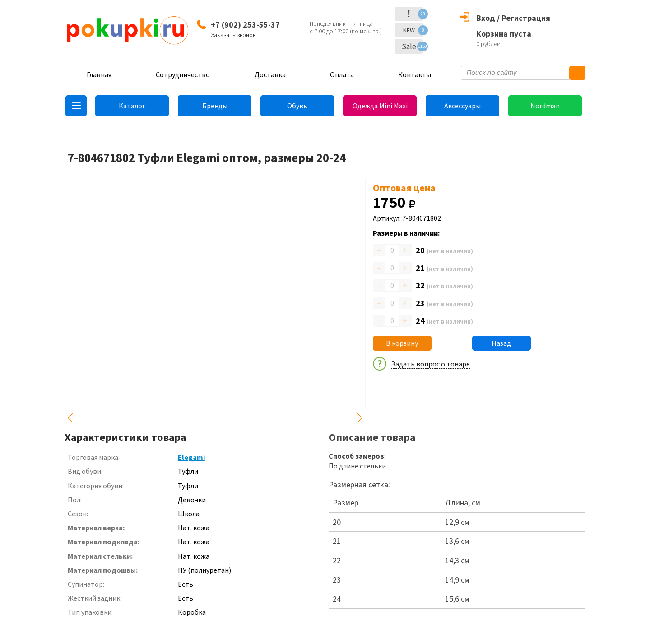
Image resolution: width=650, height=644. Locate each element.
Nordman (545, 106)
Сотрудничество (183, 74)
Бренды (215, 106)
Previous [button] (70, 418)
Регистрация (526, 18)
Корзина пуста (504, 34)
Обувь (297, 106)
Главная (99, 74)
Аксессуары (462, 106)
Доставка (270, 74)
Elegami (191, 457)
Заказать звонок (233, 35)
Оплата (342, 74)
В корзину (402, 343)
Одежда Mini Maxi (380, 106)
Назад (501, 343)
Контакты (415, 74)
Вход (486, 18)
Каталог (132, 106)
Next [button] (360, 418)
